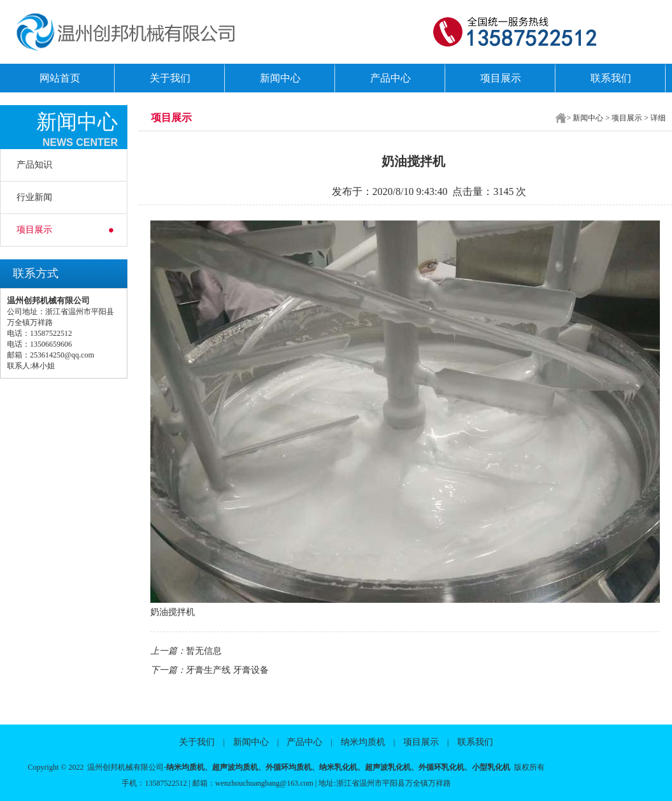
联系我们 (611, 78)
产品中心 (390, 78)
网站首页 (60, 78)
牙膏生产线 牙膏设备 (227, 670)
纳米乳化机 (338, 767)
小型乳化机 (491, 767)
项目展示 (501, 78)
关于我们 (170, 78)
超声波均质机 (235, 767)
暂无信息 (204, 651)
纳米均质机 (363, 742)
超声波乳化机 (388, 767)
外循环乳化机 (441, 767)
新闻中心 (280, 78)
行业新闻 (34, 197)
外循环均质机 (289, 767)
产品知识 (34, 165)
